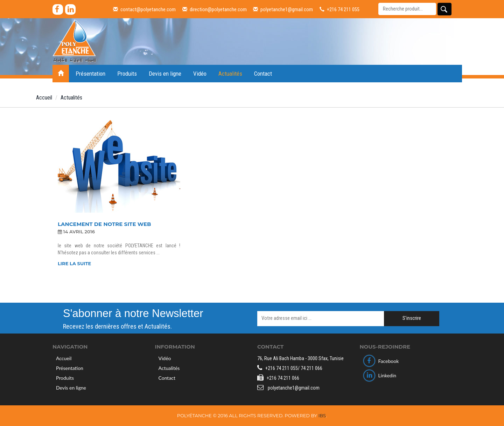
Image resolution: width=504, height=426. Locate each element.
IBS (322, 415)
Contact (263, 74)
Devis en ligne (165, 74)
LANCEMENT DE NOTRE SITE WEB (104, 224)
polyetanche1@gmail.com (283, 10)
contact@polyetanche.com (144, 10)
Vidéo (200, 74)
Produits (127, 74)
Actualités (230, 74)
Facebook (381, 361)
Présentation (90, 74)
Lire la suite (74, 263)
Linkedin (380, 375)
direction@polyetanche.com (215, 10)
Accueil (44, 98)
